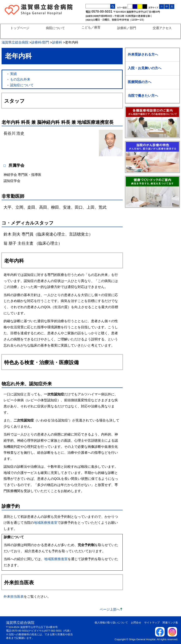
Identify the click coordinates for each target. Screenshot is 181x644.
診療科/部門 (40, 42)
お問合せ (136, 623)
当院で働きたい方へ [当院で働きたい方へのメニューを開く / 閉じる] (143, 96)
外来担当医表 (14, 597)
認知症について (22, 85)
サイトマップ (152, 623)
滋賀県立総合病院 (15, 42)
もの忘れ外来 (20, 79)
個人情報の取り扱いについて (111, 623)
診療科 (57, 42)
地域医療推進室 (46, 523)
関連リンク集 (170, 623)
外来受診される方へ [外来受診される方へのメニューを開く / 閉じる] (143, 54)
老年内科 (72, 42)
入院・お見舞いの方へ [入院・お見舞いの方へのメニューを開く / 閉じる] (145, 68)
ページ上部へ (110, 609)
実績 (13, 74)
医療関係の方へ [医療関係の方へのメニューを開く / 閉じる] (140, 82)
